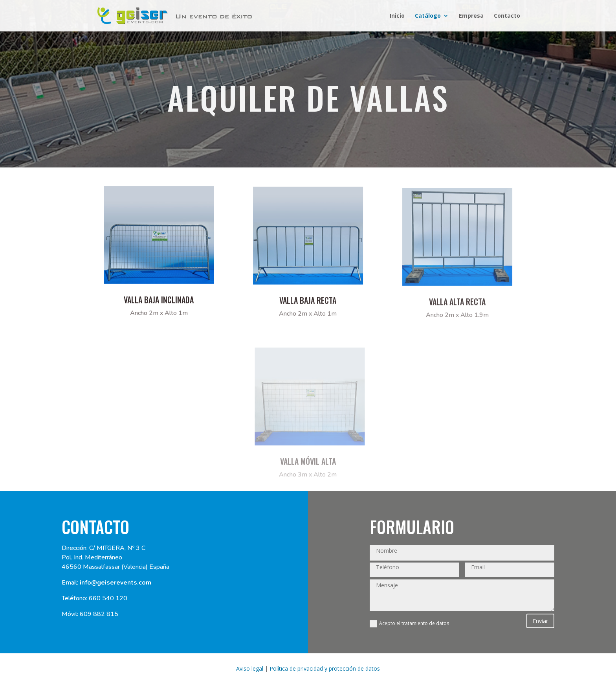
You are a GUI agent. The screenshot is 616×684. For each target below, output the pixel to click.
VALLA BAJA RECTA (308, 307)
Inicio (397, 16)
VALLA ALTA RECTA (457, 309)
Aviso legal (250, 668)
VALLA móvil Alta (308, 468)
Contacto (507, 16)
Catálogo (428, 16)
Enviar (540, 621)
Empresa (471, 16)
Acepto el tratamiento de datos (409, 624)
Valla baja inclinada (159, 304)
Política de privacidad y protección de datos (325, 668)
